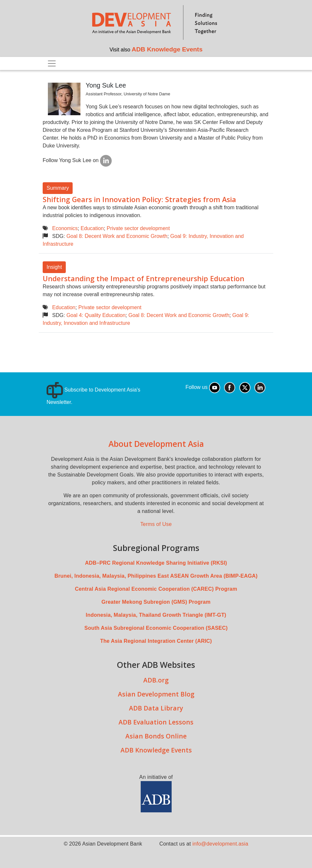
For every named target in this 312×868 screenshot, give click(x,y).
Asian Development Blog (156, 694)
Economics (65, 228)
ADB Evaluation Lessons (156, 722)
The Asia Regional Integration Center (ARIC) (156, 641)
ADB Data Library (156, 708)
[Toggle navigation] (52, 63)
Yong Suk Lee (106, 85)
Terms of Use (156, 524)
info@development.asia (220, 844)
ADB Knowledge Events (167, 49)
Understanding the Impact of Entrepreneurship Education (143, 278)
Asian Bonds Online (156, 736)
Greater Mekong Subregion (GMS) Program (156, 602)
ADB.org (156, 680)
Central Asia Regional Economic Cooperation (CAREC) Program (156, 589)
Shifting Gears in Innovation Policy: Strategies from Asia (139, 199)
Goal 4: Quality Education (96, 315)
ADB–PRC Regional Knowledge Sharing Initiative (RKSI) (156, 563)
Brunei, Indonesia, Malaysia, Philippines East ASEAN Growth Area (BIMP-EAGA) (156, 576)
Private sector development (138, 228)
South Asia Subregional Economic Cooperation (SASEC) (156, 628)
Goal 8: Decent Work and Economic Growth (117, 236)
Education (92, 228)
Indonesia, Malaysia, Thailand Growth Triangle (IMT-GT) (156, 615)
